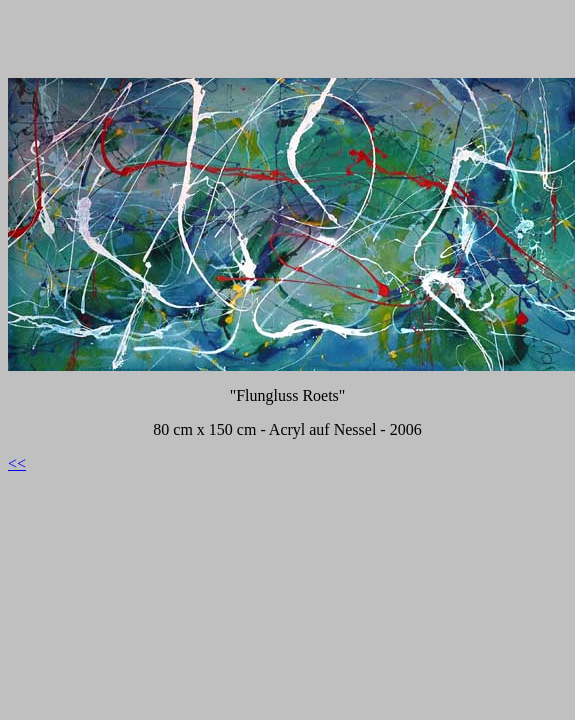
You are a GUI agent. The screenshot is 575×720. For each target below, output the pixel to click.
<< (17, 463)
